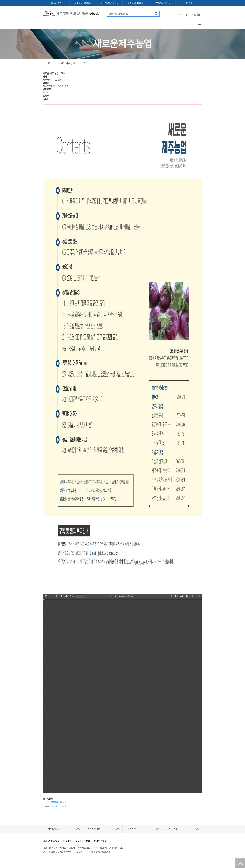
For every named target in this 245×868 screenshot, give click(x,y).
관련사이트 (172, 829)
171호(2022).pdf (58, 802)
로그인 (185, 14)
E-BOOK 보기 (51, 806)
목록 (64, 806)
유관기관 (132, 829)
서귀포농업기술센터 (109, 3)
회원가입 (196, 14)
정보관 (189, 3)
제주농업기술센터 (83, 3)
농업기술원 (56, 3)
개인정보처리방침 (51, 841)
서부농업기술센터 (162, 3)
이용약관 (67, 841)
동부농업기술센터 (136, 3)
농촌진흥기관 (94, 829)
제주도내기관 (54, 829)
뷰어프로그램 (100, 841)
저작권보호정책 (83, 841)
